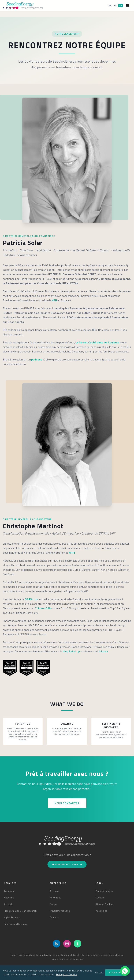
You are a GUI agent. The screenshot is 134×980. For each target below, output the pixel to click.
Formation (9, 891)
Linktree (103, 651)
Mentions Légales (104, 891)
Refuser (99, 972)
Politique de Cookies (66, 974)
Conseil (8, 904)
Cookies (100, 898)
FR (121, 5)
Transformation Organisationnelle (21, 911)
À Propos (54, 891)
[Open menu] (128, 6)
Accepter (116, 972)
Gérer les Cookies (104, 904)
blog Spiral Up (71, 651)
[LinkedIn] (57, 944)
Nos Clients (55, 898)
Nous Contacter (67, 803)
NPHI (72, 553)
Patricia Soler (23, 243)
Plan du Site (101, 911)
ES (115, 5)
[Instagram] (67, 944)
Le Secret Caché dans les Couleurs (97, 342)
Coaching (9, 898)
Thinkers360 (43, 608)
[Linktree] (77, 944)
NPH (54, 300)
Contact (54, 917)
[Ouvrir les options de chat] (125, 971)
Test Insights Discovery (16, 924)
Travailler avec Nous (67, 864)
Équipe (53, 904)
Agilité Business (12, 917)
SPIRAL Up (31, 599)
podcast (37, 359)
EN (110, 5)
